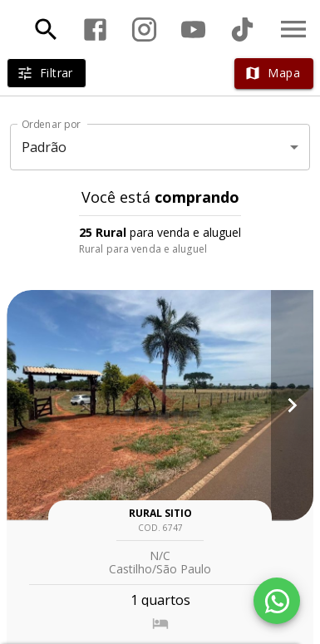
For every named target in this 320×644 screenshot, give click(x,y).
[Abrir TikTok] (242, 29)
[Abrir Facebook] (95, 29)
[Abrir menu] (293, 29)
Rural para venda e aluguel (143, 249)
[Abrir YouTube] (193, 29)
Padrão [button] (44, 147)
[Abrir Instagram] (144, 29)
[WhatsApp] (277, 601)
